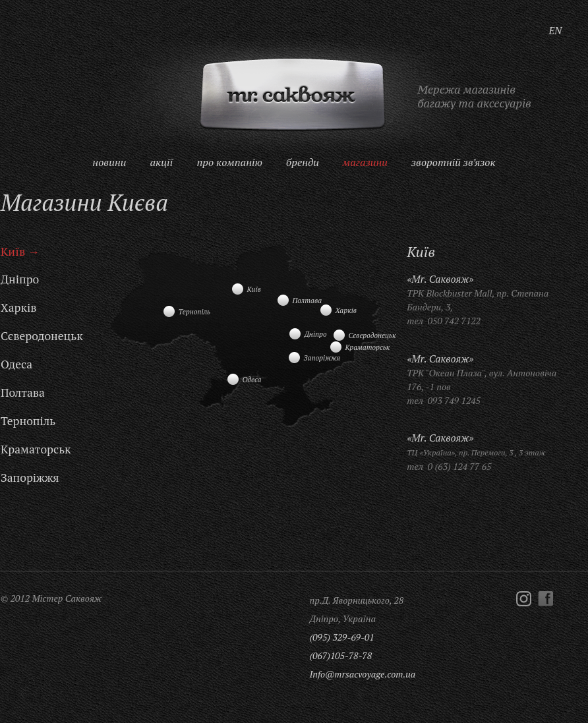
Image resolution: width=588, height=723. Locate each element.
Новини (109, 162)
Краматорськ (36, 449)
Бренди (303, 162)
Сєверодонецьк (42, 336)
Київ (13, 251)
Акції (161, 162)
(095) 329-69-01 (341, 637)
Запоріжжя (30, 477)
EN (555, 30)
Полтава (23, 392)
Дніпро (20, 279)
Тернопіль (28, 421)
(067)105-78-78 (340, 655)
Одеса (16, 364)
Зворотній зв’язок (454, 162)
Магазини (365, 162)
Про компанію (229, 162)
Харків (18, 307)
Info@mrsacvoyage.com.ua (362, 674)
